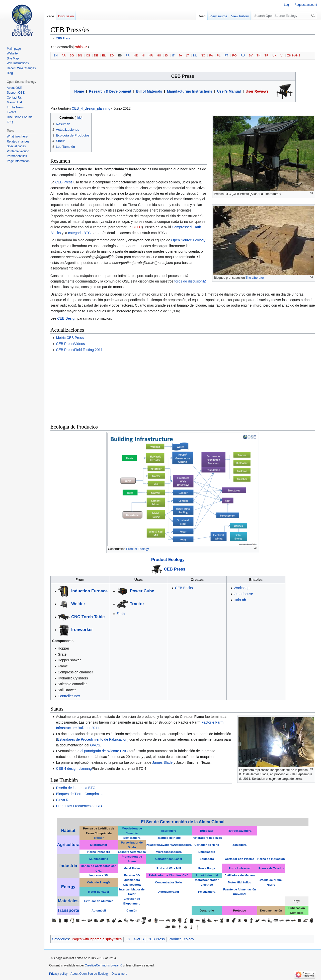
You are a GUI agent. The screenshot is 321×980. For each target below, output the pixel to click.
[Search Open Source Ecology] (285, 16)
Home (79, 91)
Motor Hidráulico (240, 882)
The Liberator (255, 278)
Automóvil (99, 910)
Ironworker (82, 630)
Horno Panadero (99, 852)
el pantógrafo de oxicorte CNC (104, 751)
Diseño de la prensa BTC (75, 788)
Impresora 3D (99, 875)
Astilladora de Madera (240, 875)
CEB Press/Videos (70, 344)
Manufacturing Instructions (190, 91)
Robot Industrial (207, 875)
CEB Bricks (184, 588)
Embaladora (207, 852)
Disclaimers (119, 974)
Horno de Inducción (271, 859)
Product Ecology (137, 549)
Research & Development (110, 91)
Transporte (68, 910)
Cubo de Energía (99, 882)
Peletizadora (207, 892)
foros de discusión (188, 281)
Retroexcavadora (240, 831)
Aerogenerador (169, 892)
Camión (132, 910)
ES (128, 939)
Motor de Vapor (99, 892)
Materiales (68, 901)
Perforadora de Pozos (207, 838)
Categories (60, 939)
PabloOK (81, 47)
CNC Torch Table (88, 617)
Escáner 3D (132, 875)
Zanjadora (239, 845)
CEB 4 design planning (74, 768)
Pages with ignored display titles (97, 939)
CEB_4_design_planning (91, 108)
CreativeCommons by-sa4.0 (103, 965)
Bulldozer (207, 831)
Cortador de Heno (207, 845)
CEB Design (67, 318)
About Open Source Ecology (89, 974)
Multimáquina (99, 859)
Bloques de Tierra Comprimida (80, 794)
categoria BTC (79, 233)
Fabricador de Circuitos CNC (169, 875)
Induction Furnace (89, 591)
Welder (78, 604)
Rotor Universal (240, 868)
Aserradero (169, 831)
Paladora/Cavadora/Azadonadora (169, 845)
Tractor (137, 604)
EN (56, 55)
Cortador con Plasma (240, 859)
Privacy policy (58, 974)
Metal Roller (132, 868)
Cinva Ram (65, 800)
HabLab (240, 600)
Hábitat (68, 831)
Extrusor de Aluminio (99, 901)
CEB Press (63, 38)
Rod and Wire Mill (169, 868)
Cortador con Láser (169, 859)
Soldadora (207, 859)
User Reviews (257, 91)
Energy (68, 887)
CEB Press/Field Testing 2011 (79, 350)
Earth (121, 614)
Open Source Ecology (188, 240)
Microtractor (99, 845)
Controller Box (69, 696)
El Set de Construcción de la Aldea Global (183, 822)
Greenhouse (243, 594)
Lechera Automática (132, 852)
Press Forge (207, 868)
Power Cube (142, 591)
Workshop (242, 588)
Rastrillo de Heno (169, 838)
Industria (68, 866)
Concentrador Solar (169, 882)
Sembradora (132, 838)
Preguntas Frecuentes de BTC (80, 806)
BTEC (137, 227)
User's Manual (229, 91)
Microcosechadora (169, 852)
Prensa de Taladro (271, 868)
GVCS (95, 745)
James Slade (162, 762)
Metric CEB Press (70, 338)
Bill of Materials (149, 91)
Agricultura (68, 845)
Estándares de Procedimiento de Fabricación (92, 739)
